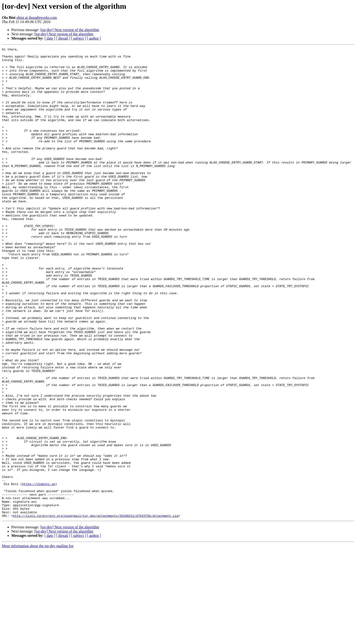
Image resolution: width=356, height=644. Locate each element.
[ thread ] (63, 38)
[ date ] (50, 38)
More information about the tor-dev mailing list (38, 640)
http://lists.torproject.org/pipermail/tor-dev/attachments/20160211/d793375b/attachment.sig (96, 610)
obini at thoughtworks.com (37, 18)
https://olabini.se (39, 571)
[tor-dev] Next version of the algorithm (70, 30)
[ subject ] (78, 38)
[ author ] (94, 38)
